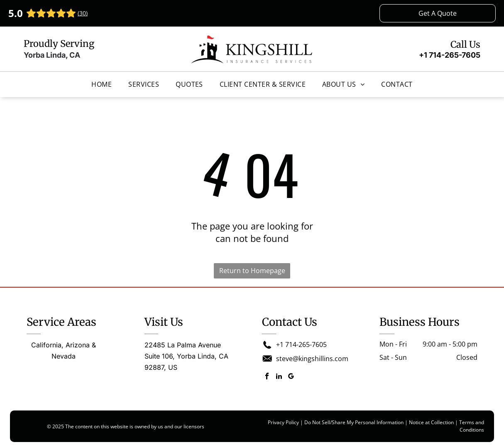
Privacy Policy (283, 422)
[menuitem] (102, 84)
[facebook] (267, 377)
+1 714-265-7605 (450, 55)
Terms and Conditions (472, 426)
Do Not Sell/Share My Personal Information (354, 422)
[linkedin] (279, 377)
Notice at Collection (431, 422)
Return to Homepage (252, 271)
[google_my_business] (291, 377)
